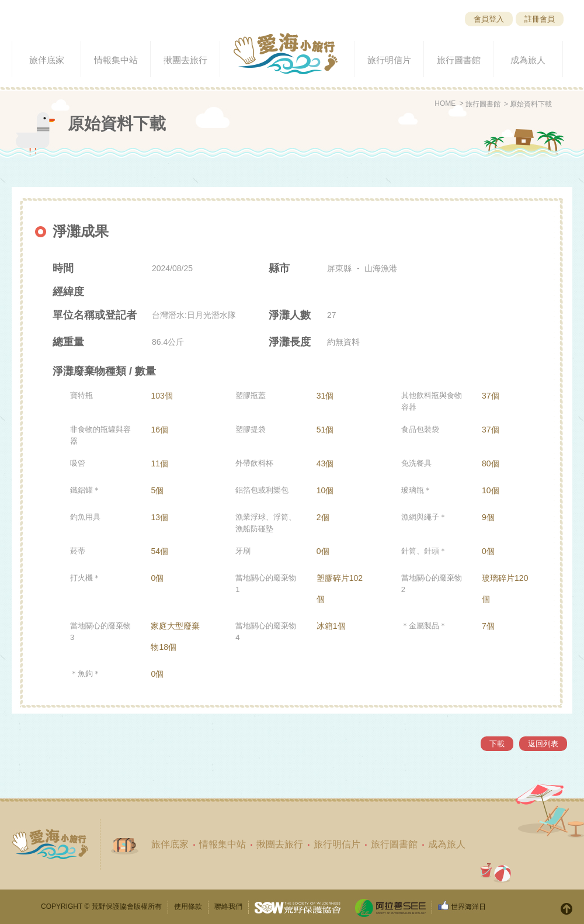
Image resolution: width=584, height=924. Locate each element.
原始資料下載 (531, 104)
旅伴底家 (170, 844)
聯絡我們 (228, 906)
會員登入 (489, 19)
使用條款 (188, 906)
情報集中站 (223, 844)
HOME (445, 103)
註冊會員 (540, 19)
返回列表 (543, 744)
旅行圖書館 (483, 104)
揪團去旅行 (280, 844)
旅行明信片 (337, 844)
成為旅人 (447, 844)
